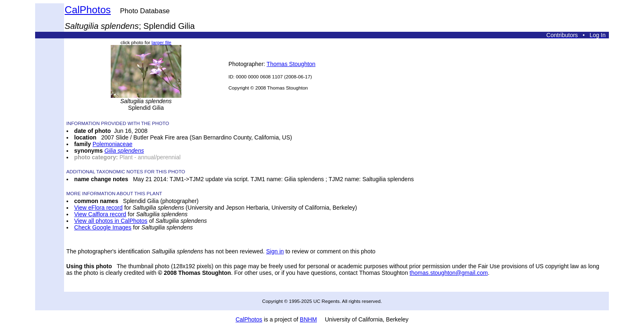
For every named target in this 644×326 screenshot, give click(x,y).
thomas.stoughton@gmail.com (449, 273)
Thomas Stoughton (291, 64)
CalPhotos (88, 10)
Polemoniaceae (113, 144)
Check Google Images (103, 227)
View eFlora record (99, 208)
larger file (162, 42)
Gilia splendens (124, 151)
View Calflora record (100, 214)
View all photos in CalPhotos (111, 221)
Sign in (275, 251)
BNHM (308, 319)
